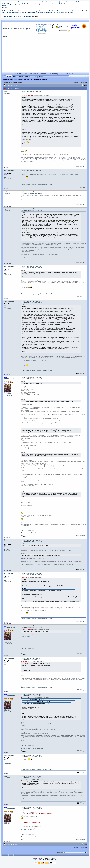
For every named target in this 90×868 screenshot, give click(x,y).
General (15, 80)
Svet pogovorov (8, 80)
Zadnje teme (43, 74)
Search (21, 77)
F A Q (26, 74)
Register (27, 29)
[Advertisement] (45, 56)
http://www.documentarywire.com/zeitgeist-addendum (36, 814)
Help (15, 77)
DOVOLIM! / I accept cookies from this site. (17, 16)
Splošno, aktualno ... (24, 80)
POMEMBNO (19, 74)
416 (16, 85)
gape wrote (24, 662)
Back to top (7, 168)
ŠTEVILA (61, 74)
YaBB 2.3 (54, 858)
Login (21, 29)
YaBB (35, 860)
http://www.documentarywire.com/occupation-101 (35, 828)
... (15, 85)
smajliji (74, 74)
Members (28, 77)
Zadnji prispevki (33, 74)
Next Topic (83, 82)
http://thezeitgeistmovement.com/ (30, 822)
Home (9, 77)
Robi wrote (24, 577)
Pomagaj (68, 74)
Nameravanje (53, 74)
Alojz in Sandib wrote (27, 95)
